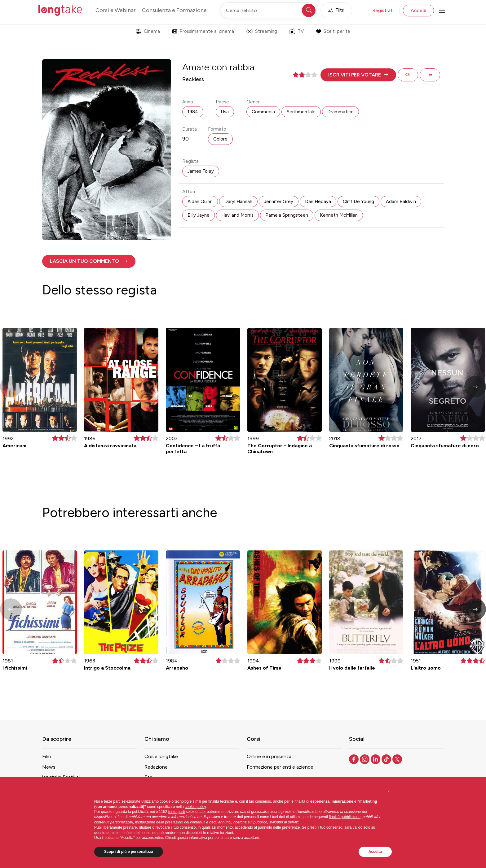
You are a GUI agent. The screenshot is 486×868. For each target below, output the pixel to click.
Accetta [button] (375, 852)
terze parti (177, 812)
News (49, 767)
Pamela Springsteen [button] (287, 215)
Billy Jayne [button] (199, 215)
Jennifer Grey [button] (279, 202)
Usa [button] (225, 112)
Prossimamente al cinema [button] (203, 31)
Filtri (336, 10)
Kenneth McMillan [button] (339, 215)
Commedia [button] (263, 112)
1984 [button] (193, 112)
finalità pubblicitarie (345, 817)
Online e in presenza (269, 756)
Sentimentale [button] (301, 112)
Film (46, 756)
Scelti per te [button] (333, 31)
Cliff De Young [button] (358, 202)
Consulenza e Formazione (174, 10)
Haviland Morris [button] (237, 215)
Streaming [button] (262, 31)
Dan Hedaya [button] (318, 202)
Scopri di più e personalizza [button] (129, 852)
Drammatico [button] (340, 112)
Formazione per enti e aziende (280, 767)
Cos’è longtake (161, 756)
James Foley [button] (201, 171)
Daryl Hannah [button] (238, 202)
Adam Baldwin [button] (401, 202)
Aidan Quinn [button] (200, 202)
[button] (358, 75)
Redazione (156, 767)
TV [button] (297, 31)
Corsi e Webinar (116, 10)
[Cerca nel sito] (269, 10)
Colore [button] (220, 139)
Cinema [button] (148, 31)
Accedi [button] (418, 10)
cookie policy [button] (195, 807)
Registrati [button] (383, 10)
